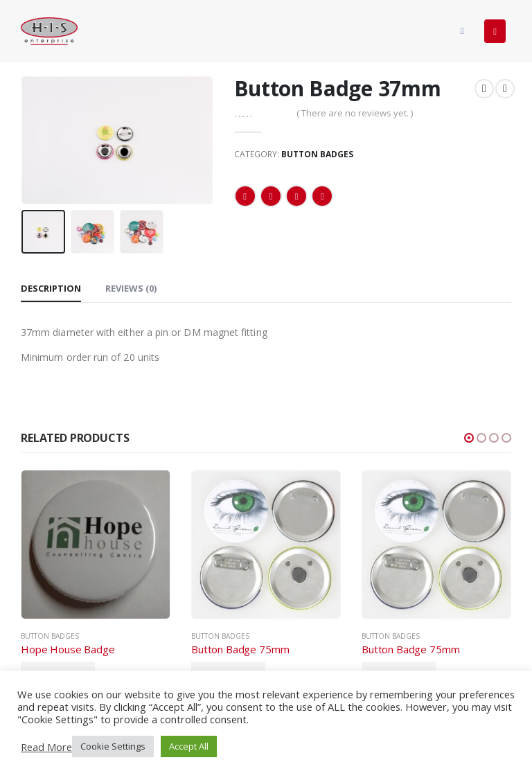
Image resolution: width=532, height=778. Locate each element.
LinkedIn (296, 196)
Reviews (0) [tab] (131, 288)
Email (322, 196)
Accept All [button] (189, 746)
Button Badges (317, 154)
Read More (46, 747)
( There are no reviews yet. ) (355, 113)
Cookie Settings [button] (113, 746)
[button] (469, 438)
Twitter (271, 196)
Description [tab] (51, 288)
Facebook (245, 196)
